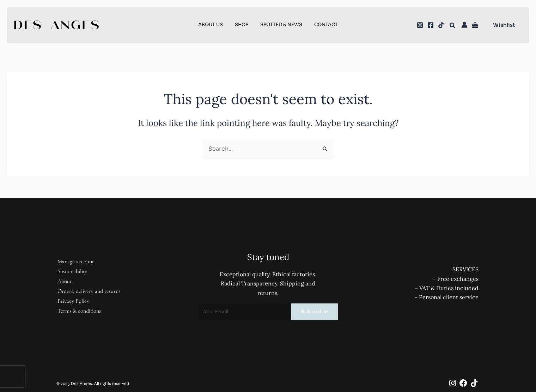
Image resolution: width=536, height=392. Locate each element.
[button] (453, 26)
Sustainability (72, 271)
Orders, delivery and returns (89, 291)
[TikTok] (441, 25)
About (65, 281)
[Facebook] (431, 25)
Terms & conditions (79, 311)
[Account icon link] (464, 25)
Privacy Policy (73, 301)
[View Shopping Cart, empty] (476, 26)
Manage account (76, 261)
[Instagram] (420, 25)
